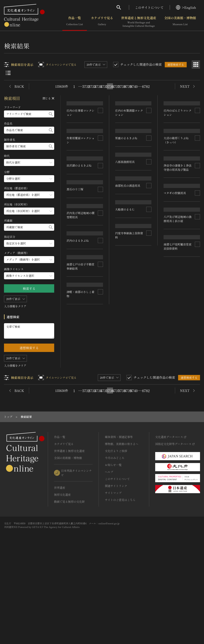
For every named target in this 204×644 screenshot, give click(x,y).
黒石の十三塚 (75, 231)
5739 (128, 86)
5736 (110, 86)
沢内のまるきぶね (126, 349)
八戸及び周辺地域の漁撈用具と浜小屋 (129, 398)
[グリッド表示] (196, 65)
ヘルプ (109, 563)
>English (186, 7)
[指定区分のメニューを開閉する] (29, 243)
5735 (104, 86)
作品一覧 (75, 22)
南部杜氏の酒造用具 (176, 299)
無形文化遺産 (62, 586)
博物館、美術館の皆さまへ (122, 535)
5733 (92, 86)
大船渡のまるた (76, 393)
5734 (98, 86)
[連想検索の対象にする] (100, 134)
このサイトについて (149, 7)
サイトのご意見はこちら (120, 591)
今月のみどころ (115, 549)
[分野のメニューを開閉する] (29, 179)
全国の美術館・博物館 (180, 22)
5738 (122, 86)
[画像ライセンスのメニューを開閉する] (29, 276)
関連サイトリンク (116, 577)
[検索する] (51, 114)
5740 (134, 86)
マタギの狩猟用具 (78, 325)
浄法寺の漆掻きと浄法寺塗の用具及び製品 (81, 280)
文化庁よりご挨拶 (116, 542)
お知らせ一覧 (113, 556)
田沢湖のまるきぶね (176, 181)
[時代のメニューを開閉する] (29, 162)
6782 (146, 86)
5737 (116, 86)
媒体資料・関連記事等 (119, 528)
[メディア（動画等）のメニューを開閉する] (29, 260)
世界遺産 (60, 579)
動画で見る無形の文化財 (69, 593)
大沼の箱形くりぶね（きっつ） (128, 256)
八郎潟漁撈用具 (174, 252)
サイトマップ (113, 584)
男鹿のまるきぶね (78, 184)
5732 (86, 86)
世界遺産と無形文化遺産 (139, 22)
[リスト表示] (8, 73)
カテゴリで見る (102, 22)
